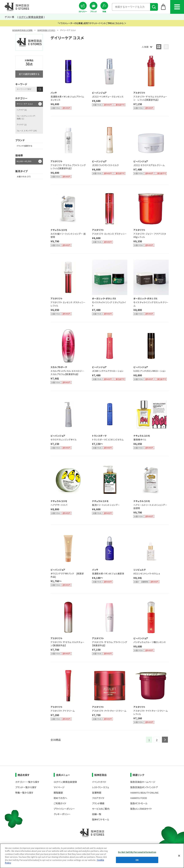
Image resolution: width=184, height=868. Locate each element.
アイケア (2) (22, 125)
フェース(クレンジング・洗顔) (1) (26, 117)
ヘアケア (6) (22, 110)
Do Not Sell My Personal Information (137, 852)
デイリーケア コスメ (25, 104)
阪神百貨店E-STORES (46, 30)
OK (137, 860)
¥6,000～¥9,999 (24, 161)
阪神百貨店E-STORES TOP (17, 7)
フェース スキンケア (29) (27, 131)
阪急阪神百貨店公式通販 (22, 30)
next (165, 740)
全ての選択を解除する (29, 74)
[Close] (179, 856)
